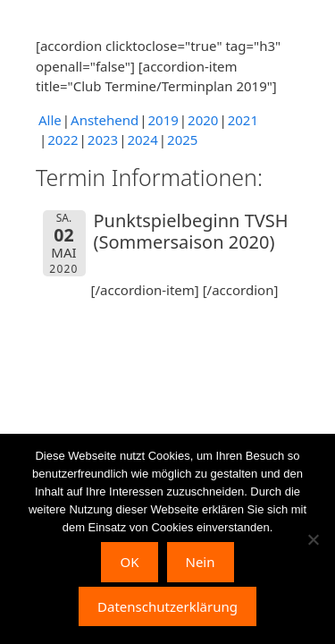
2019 (163, 120)
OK (129, 562)
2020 (203, 120)
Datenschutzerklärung (167, 606)
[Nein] (313, 539)
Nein (201, 562)
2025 (182, 140)
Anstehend (105, 120)
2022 (63, 140)
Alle (50, 120)
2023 (103, 140)
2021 (243, 120)
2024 (142, 140)
